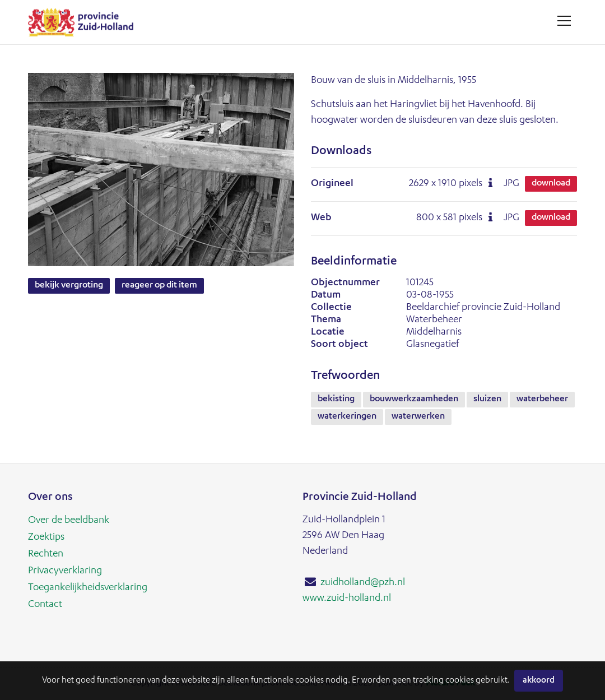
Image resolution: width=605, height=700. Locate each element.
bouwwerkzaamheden (414, 400)
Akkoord (539, 681)
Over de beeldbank (69, 521)
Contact (45, 605)
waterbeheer (542, 400)
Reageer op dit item (159, 286)
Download (551, 184)
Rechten (46, 554)
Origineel (332, 184)
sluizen (487, 400)
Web (321, 218)
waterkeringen (347, 417)
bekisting (336, 400)
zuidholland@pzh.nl (363, 583)
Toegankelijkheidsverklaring (88, 588)
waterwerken (418, 417)
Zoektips (46, 537)
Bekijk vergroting (69, 286)
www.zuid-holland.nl (347, 599)
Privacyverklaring (65, 571)
